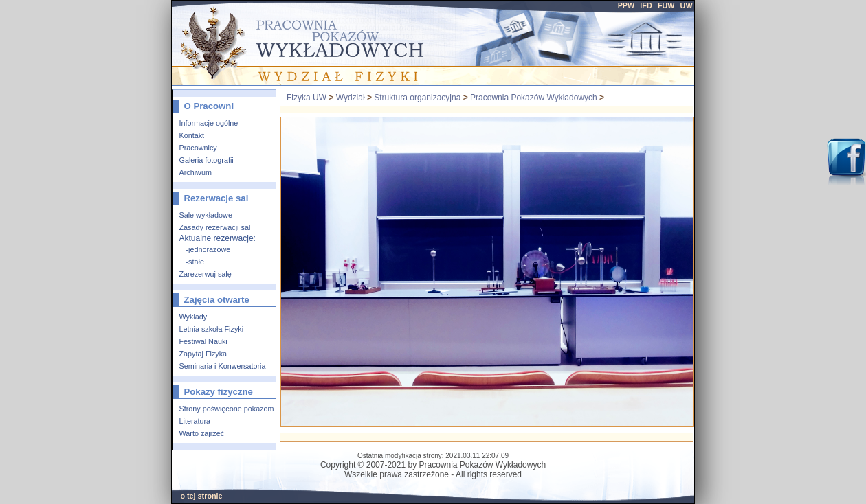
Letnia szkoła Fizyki (212, 329)
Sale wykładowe (206, 215)
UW (687, 5)
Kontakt (192, 135)
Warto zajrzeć (202, 433)
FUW (666, 5)
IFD (646, 5)
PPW (626, 5)
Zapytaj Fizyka (203, 354)
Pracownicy (198, 148)
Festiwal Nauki (203, 341)
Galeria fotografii (207, 160)
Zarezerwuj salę (206, 274)
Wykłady (193, 317)
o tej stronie (201, 496)
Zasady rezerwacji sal (215, 227)
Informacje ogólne (209, 123)
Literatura (195, 421)
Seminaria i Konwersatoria (223, 366)
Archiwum (196, 172)
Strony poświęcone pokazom (227, 409)
